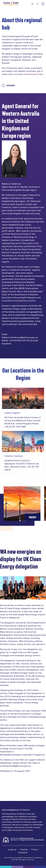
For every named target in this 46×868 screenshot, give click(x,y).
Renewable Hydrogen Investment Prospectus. (23, 755)
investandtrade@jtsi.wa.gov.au (15, 766)
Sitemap (24, 850)
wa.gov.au (12, 850)
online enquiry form (33, 74)
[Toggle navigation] (43, 4)
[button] (20, 521)
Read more (11, 85)
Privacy (35, 850)
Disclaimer (23, 853)
